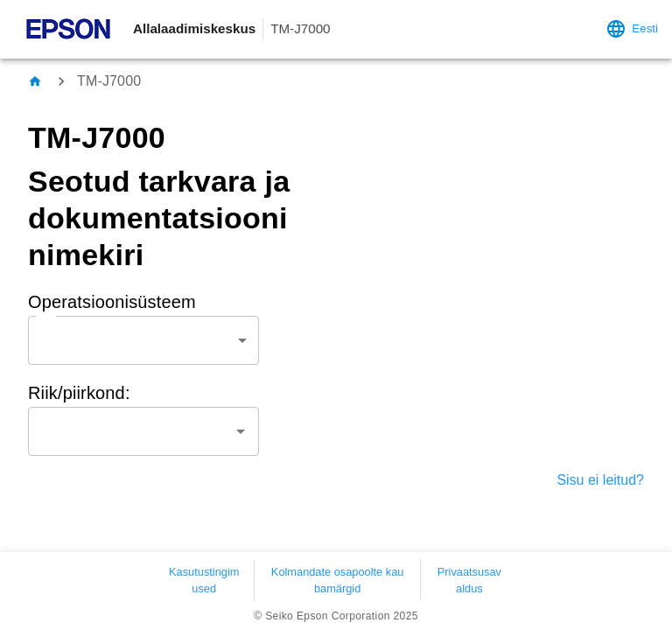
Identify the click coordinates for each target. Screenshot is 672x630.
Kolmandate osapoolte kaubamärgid (338, 580)
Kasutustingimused (204, 580)
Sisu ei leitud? (600, 480)
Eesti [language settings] (632, 29)
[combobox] (143, 340)
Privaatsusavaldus (469, 580)
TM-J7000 (109, 81)
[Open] (241, 431)
